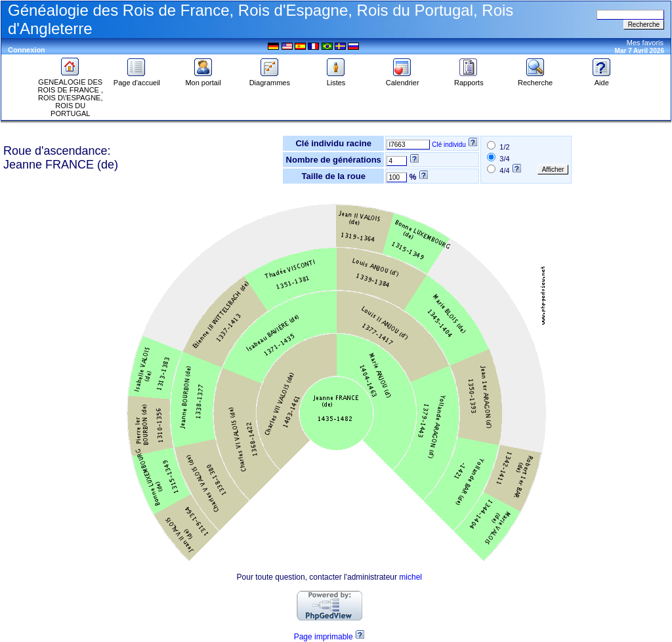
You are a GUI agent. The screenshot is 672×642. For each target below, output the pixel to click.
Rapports (469, 79)
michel (410, 577)
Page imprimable (324, 637)
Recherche (535, 79)
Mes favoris (645, 43)
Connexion (27, 50)
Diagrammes (270, 79)
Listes (336, 79)
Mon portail (203, 79)
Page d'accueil (137, 79)
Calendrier (403, 79)
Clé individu (449, 145)
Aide (602, 79)
